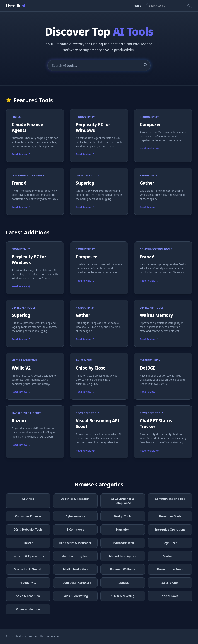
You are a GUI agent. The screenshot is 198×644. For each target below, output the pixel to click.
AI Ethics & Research (75, 499)
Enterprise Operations (170, 530)
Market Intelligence (123, 556)
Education (123, 530)
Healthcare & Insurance (75, 543)
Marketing (170, 556)
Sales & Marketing (75, 596)
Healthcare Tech (123, 543)
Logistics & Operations (28, 556)
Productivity (28, 583)
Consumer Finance (28, 516)
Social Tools (170, 596)
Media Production (75, 569)
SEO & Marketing (123, 596)
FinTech (28, 543)
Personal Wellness (123, 569)
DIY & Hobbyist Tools (28, 530)
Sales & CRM (170, 583)
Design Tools (123, 516)
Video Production (28, 609)
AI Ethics (28, 499)
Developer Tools (170, 516)
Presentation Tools (170, 569)
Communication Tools (170, 499)
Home (137, 6)
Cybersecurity (75, 516)
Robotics (123, 583)
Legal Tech (170, 543)
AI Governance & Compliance (123, 501)
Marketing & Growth (28, 569)
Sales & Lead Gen (28, 596)
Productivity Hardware (75, 583)
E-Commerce (75, 530)
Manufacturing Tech (75, 556)
